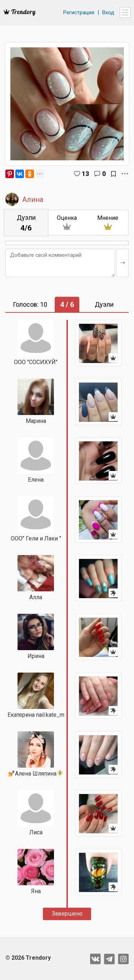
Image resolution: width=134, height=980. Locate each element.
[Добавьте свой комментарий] (60, 263)
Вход (108, 12)
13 (85, 174)
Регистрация (79, 12)
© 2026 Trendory (28, 958)
